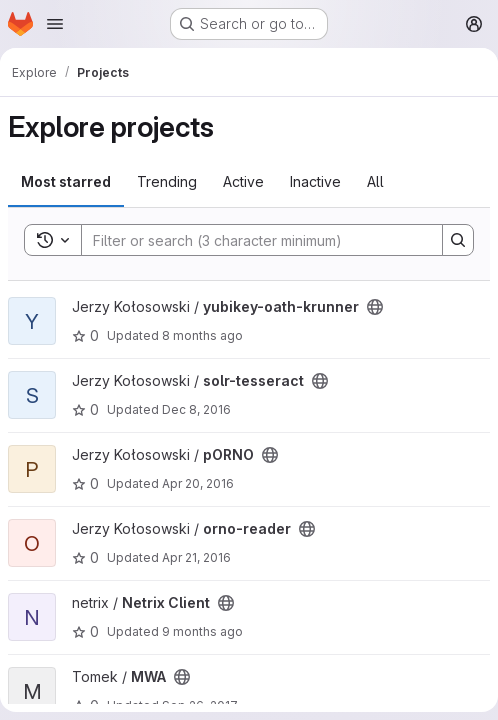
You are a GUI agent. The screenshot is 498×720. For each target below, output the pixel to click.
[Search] (252, 240)
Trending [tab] (167, 181)
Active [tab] (243, 181)
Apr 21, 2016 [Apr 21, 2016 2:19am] (196, 557)
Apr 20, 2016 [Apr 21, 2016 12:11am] (198, 483)
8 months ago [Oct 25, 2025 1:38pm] (202, 335)
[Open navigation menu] (55, 24)
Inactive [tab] (315, 181)
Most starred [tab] (66, 181)
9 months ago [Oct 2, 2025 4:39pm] (202, 631)
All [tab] (375, 181)
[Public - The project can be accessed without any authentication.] (375, 307)
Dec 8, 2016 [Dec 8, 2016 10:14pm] (196, 409)
